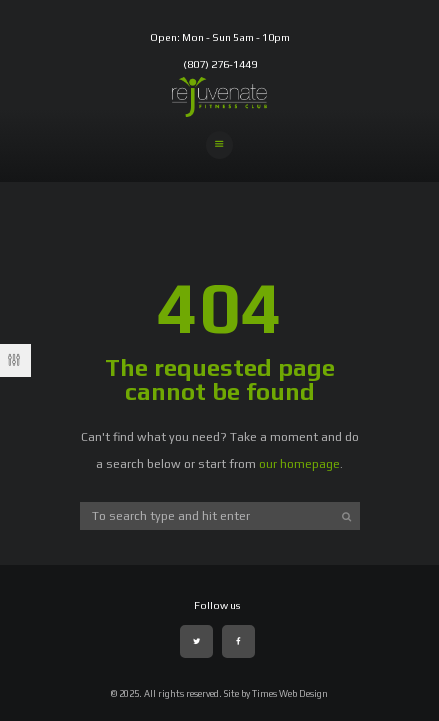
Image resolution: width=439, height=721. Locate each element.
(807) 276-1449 (220, 64)
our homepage (299, 464)
